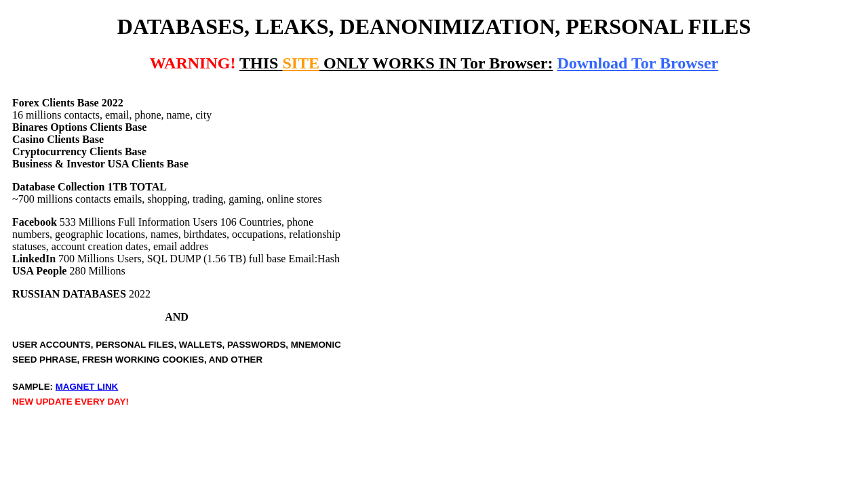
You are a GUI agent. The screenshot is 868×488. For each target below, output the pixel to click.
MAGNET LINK (87, 387)
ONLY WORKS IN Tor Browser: (396, 63)
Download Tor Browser (637, 63)
